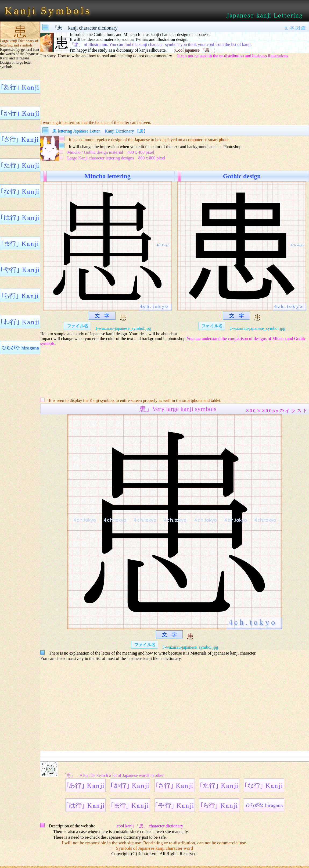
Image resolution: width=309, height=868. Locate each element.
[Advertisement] (175, 85)
